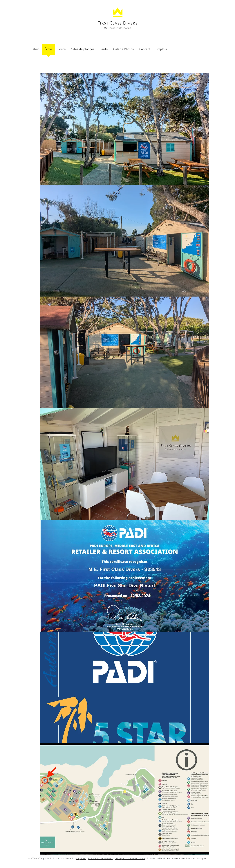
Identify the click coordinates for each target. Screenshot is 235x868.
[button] (125, 129)
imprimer (81, 859)
